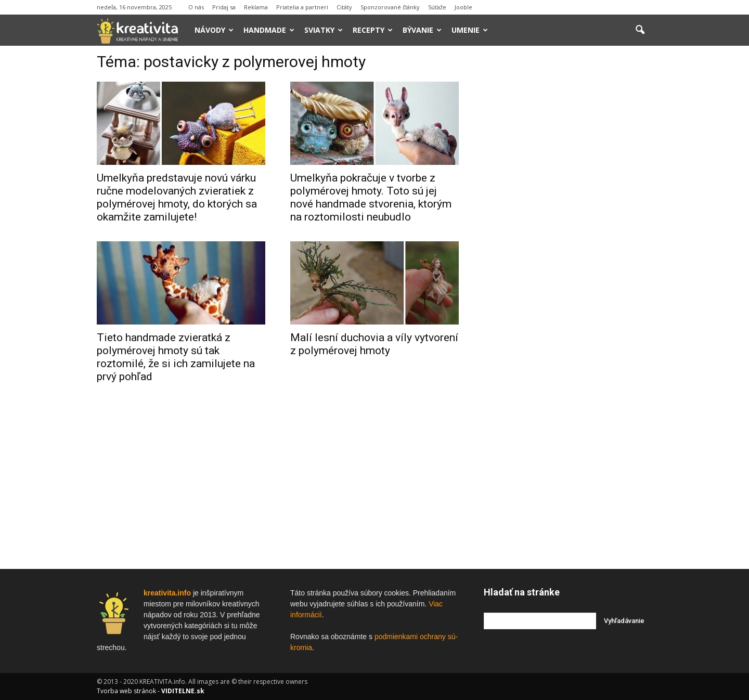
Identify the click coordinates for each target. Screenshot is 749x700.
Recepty (373, 30)
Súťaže (437, 7)
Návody (214, 30)
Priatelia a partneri (302, 7)
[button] (640, 30)
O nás (196, 7)
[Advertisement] (568, 213)
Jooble (463, 7)
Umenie (470, 30)
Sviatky (324, 30)
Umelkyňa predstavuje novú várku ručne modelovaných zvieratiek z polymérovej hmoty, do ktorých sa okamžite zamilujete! (177, 197)
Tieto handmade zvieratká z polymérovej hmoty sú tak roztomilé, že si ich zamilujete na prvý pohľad (176, 357)
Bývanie (422, 30)
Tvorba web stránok (126, 691)
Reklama (256, 7)
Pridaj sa (224, 7)
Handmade (269, 30)
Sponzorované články (390, 7)
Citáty (344, 7)
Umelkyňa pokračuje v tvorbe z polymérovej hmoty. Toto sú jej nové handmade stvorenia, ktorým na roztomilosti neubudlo (371, 197)
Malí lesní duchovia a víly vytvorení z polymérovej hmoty (374, 344)
